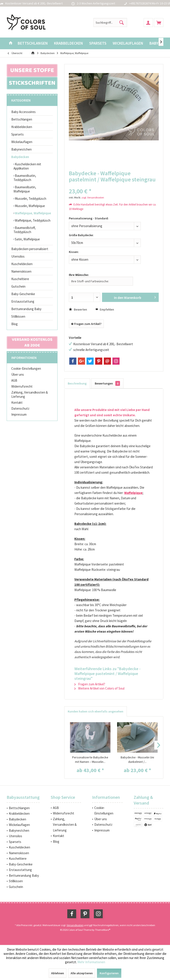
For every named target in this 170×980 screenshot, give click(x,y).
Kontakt (17, 402)
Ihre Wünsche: (79, 275)
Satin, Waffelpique (27, 239)
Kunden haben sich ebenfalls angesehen (96, 711)
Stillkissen (18, 316)
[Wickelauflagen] (128, 43)
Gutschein (18, 286)
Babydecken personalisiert (30, 249)
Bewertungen (107, 383)
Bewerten (78, 309)
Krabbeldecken (22, 127)
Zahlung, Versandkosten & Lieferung (30, 394)
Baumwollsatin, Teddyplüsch (25, 178)
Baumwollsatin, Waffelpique (25, 189)
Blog (14, 324)
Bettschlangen (22, 119)
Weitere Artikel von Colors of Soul (99, 688)
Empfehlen (105, 309)
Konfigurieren (109, 973)
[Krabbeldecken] (69, 43)
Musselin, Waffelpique (30, 206)
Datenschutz (20, 408)
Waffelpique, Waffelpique (33, 213)
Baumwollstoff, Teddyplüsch (25, 230)
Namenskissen (21, 271)
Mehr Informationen (91, 962)
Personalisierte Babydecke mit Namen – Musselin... (90, 759)
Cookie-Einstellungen (26, 368)
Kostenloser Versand (19, 3)
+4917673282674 (140, 3)
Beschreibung (77, 383)
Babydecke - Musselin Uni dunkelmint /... (137, 759)
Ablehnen (58, 973)
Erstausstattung (23, 301)
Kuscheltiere (20, 279)
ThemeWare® (103, 930)
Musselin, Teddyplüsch (30, 199)
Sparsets (17, 134)
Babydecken (20, 157)
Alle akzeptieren (82, 973)
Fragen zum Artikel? (86, 324)
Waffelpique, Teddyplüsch (32, 220)
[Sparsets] (98, 43)
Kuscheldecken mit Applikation (27, 166)
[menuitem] (159, 23)
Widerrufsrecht (22, 386)
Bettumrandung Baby (26, 309)
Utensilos (18, 256)
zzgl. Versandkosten (93, 197)
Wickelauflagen (22, 142)
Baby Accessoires (23, 112)
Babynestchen (21, 149)
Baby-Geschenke (23, 294)
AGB (14, 380)
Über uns (18, 374)
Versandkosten (75, 925)
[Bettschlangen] (33, 43)
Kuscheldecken (22, 264)
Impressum (19, 414)
